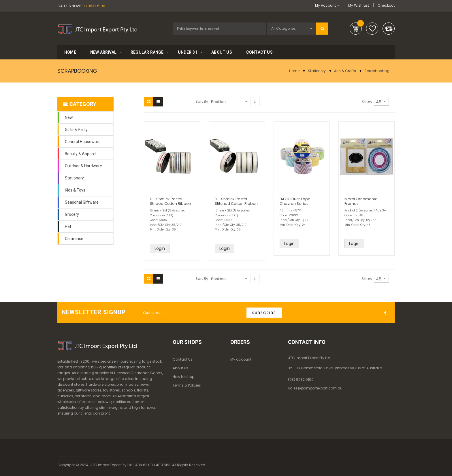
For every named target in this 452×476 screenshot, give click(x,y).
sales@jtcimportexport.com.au (315, 388)
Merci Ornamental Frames (361, 201)
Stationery (317, 71)
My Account (325, 5)
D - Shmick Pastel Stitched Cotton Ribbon (236, 201)
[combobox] (220, 29)
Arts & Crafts (345, 71)
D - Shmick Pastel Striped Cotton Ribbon (171, 201)
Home (294, 71)
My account (241, 359)
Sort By (202, 101)
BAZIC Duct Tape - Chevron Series (296, 201)
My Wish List (359, 5)
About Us (180, 368)
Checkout (386, 5)
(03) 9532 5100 (301, 380)
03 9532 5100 (94, 6)
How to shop (183, 377)
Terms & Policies (187, 385)
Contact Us (183, 359)
